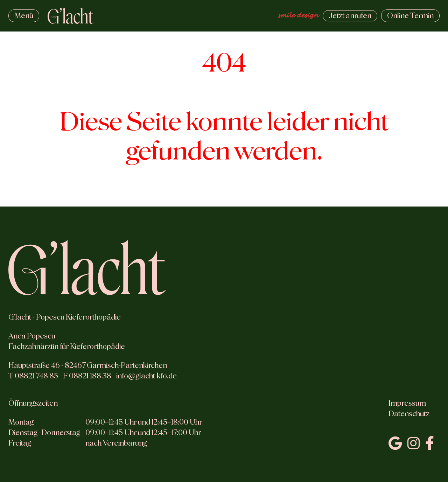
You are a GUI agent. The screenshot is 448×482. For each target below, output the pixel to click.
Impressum (407, 403)
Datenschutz (409, 414)
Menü (24, 16)
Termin (410, 16)
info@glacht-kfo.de (146, 376)
